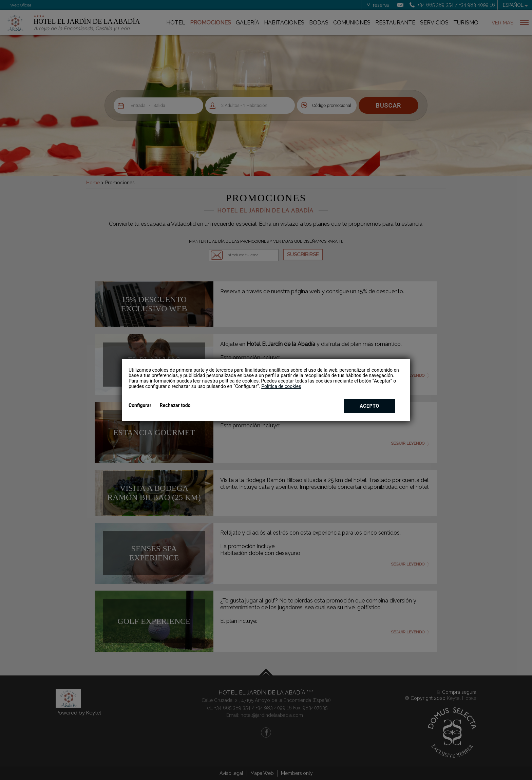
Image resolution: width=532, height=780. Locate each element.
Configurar (140, 405)
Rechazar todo (175, 405)
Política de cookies (281, 386)
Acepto (369, 406)
